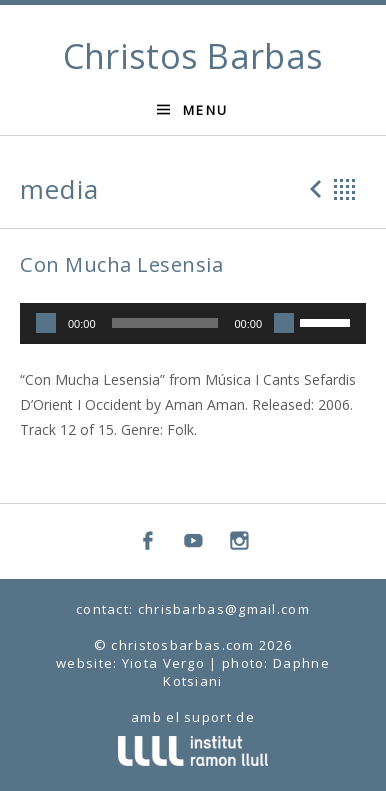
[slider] (165, 323)
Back (345, 189)
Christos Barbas (193, 56)
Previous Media (313, 189)
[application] (193, 324)
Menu (206, 110)
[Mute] (284, 323)
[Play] (46, 323)
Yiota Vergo (163, 663)
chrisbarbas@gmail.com (224, 609)
